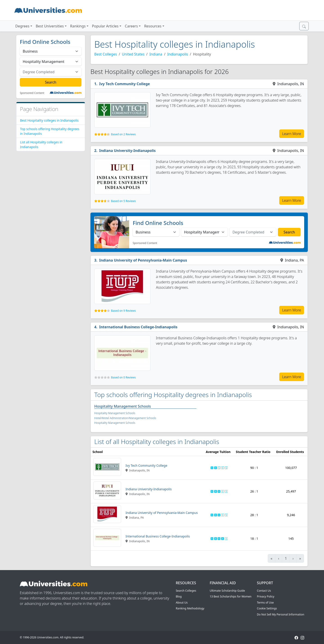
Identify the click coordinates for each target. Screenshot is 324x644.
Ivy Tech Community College (125, 84)
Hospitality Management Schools (123, 406)
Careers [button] (131, 26)
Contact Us (264, 591)
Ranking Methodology (190, 608)
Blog (179, 596)
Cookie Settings (267, 608)
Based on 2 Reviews (123, 134)
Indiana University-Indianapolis (127, 151)
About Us (182, 603)
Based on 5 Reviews (123, 201)
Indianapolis (178, 54)
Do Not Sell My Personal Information (281, 614)
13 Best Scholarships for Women (231, 596)
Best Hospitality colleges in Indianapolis (49, 120)
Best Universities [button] (50, 26)
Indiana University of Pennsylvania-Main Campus (143, 260)
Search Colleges (186, 591)
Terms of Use (265, 603)
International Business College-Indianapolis (138, 327)
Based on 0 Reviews (123, 377)
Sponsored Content (32, 93)
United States (133, 54)
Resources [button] (153, 26)
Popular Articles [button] (105, 26)
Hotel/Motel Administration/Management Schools (125, 418)
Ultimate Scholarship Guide (227, 591)
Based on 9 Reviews (123, 311)
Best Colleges (106, 54)
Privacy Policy (266, 596)
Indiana (156, 54)
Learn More (292, 134)
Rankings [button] (78, 26)
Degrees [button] (22, 26)
